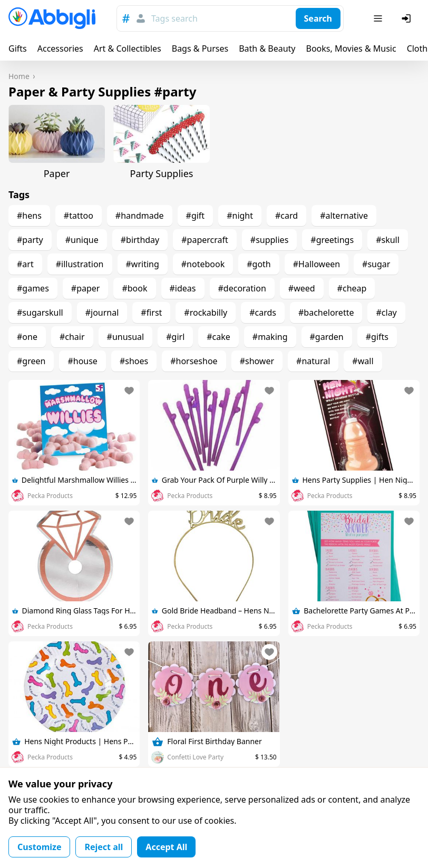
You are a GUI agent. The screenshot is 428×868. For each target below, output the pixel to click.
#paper (86, 288)
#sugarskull (40, 313)
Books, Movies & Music (351, 48)
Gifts (18, 48)
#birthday (140, 240)
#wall (363, 361)
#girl (175, 337)
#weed (302, 288)
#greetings (332, 240)
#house (82, 361)
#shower (257, 361)
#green (31, 361)
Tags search (174, 18)
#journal (102, 313)
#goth (259, 264)
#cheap (352, 288)
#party (30, 240)
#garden (327, 337)
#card (286, 216)
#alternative (344, 216)
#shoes (134, 361)
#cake (218, 337)
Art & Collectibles (128, 48)
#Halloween (317, 264)
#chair (72, 337)
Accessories (60, 48)
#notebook (203, 264)
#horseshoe (194, 361)
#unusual (126, 337)
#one (27, 337)
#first (151, 313)
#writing (143, 264)
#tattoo (79, 216)
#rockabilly (206, 313)
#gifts (377, 337)
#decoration (242, 288)
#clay (386, 313)
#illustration (80, 264)
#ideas (183, 288)
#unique (82, 240)
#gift (196, 216)
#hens (29, 216)
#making (270, 337)
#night (240, 216)
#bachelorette (326, 313)
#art (25, 264)
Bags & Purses (200, 48)
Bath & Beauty (267, 48)
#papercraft (205, 240)
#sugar (376, 264)
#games (33, 288)
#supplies (270, 240)
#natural (313, 361)
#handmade (140, 216)
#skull (388, 240)
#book (134, 288)
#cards (263, 313)
